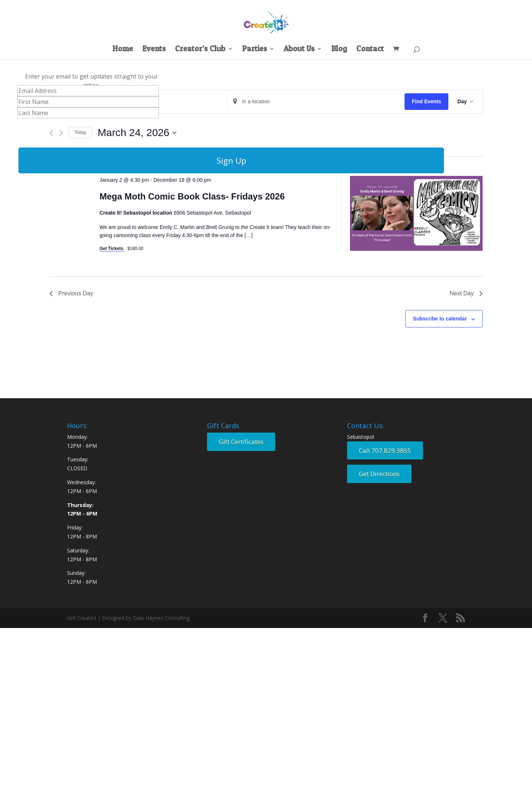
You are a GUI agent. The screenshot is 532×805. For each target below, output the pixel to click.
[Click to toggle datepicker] (137, 133)
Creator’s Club (200, 50)
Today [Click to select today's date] (80, 132)
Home (123, 50)
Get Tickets (112, 249)
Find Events (426, 101)
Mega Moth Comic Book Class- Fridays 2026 (192, 196)
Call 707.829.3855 (385, 450)
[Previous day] (51, 133)
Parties (255, 50)
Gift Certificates (241, 442)
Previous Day (71, 293)
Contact (370, 50)
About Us (299, 50)
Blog (339, 50)
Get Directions (379, 474)
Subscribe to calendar (440, 319)
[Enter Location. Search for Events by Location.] (316, 102)
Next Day (466, 293)
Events (154, 50)
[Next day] (61, 133)
